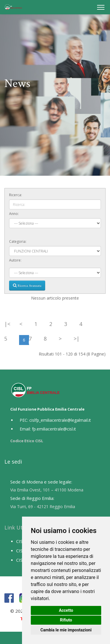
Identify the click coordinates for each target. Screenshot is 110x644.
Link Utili (16, 527)
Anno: (14, 214)
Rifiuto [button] (66, 620)
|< (7, 324)
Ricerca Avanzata (27, 286)
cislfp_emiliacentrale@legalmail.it (60, 420)
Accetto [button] (66, 610)
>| (77, 339)
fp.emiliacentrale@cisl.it (54, 429)
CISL (21, 541)
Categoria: (18, 241)
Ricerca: (16, 195)
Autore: (15, 260)
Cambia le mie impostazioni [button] (66, 630)
